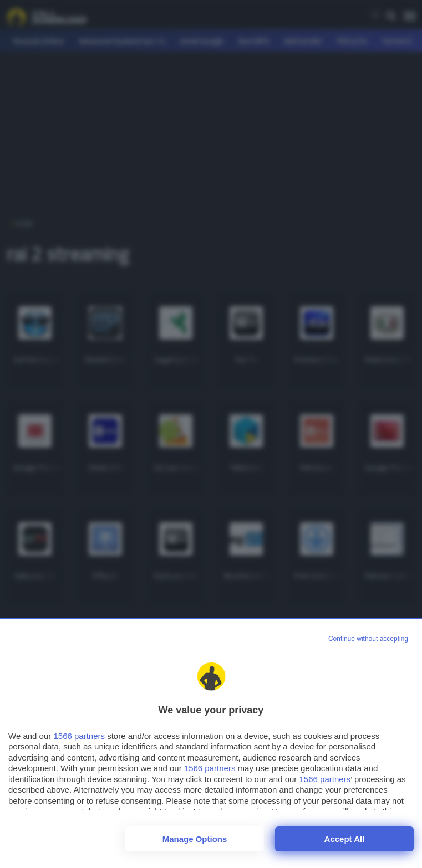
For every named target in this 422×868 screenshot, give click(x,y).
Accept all (345, 839)
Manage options (195, 839)
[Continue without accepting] (368, 639)
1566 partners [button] (79, 736)
